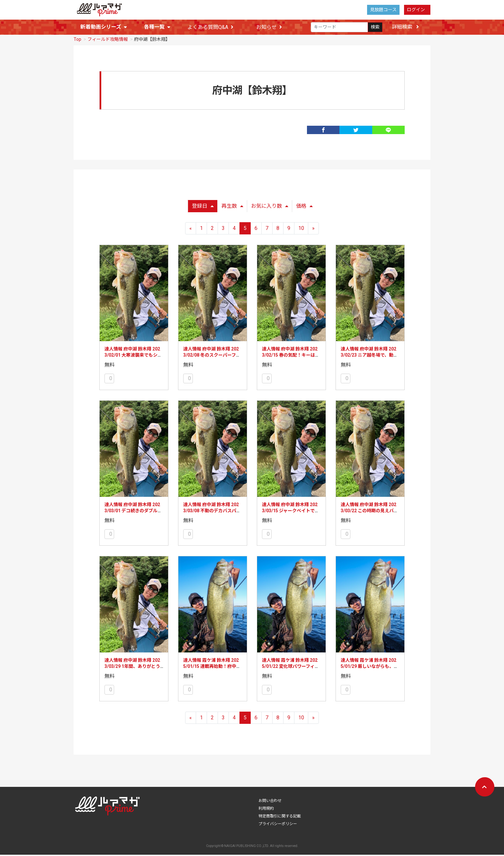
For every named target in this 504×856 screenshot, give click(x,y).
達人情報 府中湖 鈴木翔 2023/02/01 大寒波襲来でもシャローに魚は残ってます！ (133, 356)
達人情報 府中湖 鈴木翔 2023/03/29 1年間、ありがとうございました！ (132, 668)
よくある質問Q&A (210, 27)
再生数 (232, 207)
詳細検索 (405, 27)
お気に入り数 (270, 207)
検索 (375, 27)
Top (77, 41)
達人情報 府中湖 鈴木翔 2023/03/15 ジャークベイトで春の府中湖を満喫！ (291, 512)
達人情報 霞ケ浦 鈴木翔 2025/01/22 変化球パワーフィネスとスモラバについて (291, 668)
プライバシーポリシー (278, 825)
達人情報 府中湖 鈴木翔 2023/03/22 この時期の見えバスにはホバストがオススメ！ (369, 512)
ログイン (416, 10)
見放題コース (383, 10)
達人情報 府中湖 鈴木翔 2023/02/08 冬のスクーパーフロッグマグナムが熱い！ (212, 356)
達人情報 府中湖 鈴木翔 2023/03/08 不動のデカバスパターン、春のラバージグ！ (212, 512)
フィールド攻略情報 (108, 41)
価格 (304, 207)
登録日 (203, 207)
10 (301, 229)
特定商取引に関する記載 (280, 817)
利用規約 (266, 810)
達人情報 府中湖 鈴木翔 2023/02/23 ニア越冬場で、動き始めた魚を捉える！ (369, 356)
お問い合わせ (270, 802)
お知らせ (269, 27)
